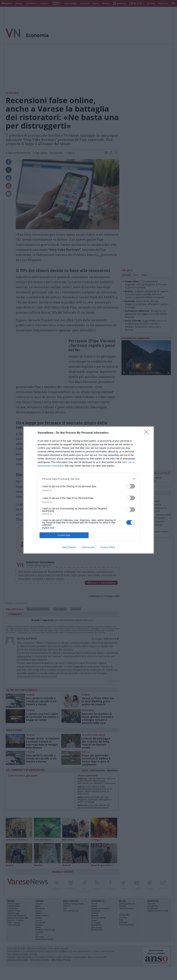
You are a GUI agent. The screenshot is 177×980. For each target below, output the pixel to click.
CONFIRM (64, 535)
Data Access (88, 547)
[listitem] (89, 479)
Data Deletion (69, 547)
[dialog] (89, 490)
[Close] (147, 433)
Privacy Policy (108, 547)
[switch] (131, 486)
